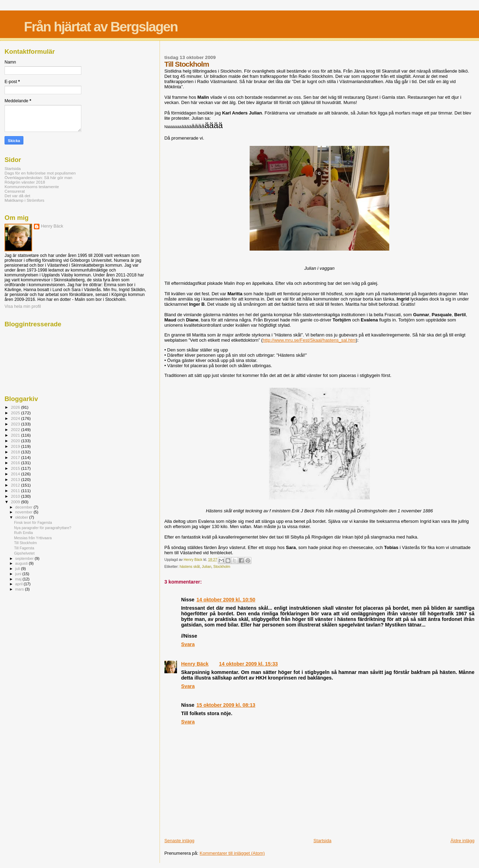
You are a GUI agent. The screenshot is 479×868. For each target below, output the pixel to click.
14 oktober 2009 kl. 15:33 (248, 664)
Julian (207, 567)
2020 (16, 441)
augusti (22, 563)
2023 (16, 424)
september (25, 558)
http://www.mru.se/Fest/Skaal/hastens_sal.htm (309, 340)
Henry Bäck (195, 664)
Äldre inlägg (462, 841)
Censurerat (15, 191)
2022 (16, 429)
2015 (16, 468)
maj (19, 579)
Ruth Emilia (23, 533)
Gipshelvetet (24, 553)
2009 (16, 502)
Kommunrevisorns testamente (32, 187)
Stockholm (222, 567)
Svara (188, 644)
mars (20, 589)
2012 (16, 485)
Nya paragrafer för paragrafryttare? (43, 528)
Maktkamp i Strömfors (24, 200)
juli (18, 569)
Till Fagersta (24, 548)
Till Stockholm (25, 543)
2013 (16, 479)
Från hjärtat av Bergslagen (101, 27)
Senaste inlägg (179, 841)
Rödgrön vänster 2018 (25, 182)
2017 (16, 457)
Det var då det (17, 196)
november (25, 512)
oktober (22, 517)
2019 (16, 446)
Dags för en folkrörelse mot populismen (40, 173)
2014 (16, 474)
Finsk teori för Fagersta (33, 522)
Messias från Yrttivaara (33, 538)
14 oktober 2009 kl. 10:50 (226, 600)
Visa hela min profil (23, 306)
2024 (16, 418)
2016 (16, 463)
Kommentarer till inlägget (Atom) (232, 853)
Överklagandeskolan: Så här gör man (38, 177)
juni (19, 574)
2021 (16, 435)
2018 (16, 452)
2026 (16, 407)
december (25, 507)
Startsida (322, 841)
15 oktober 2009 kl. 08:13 (226, 705)
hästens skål (190, 567)
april (20, 584)
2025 (16, 413)
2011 (16, 491)
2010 (16, 496)
